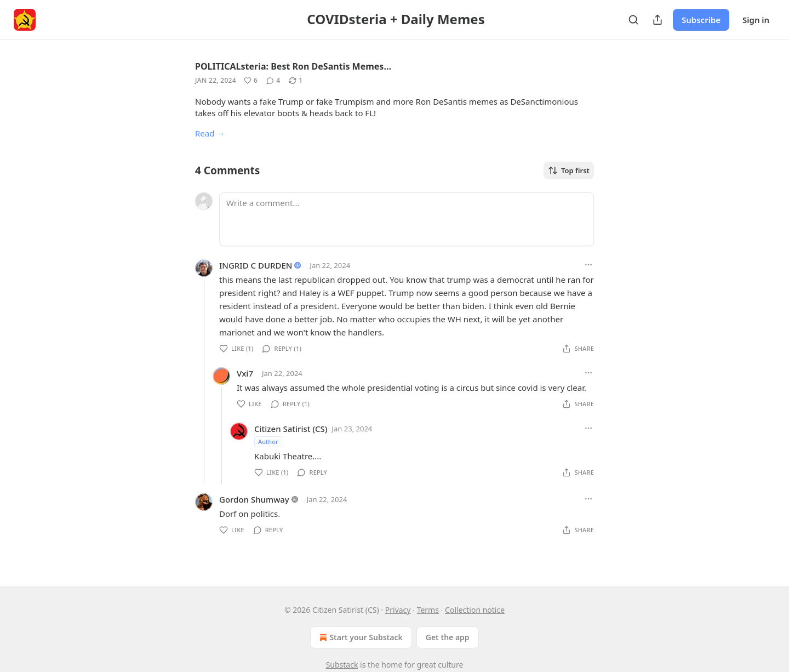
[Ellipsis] (588, 265)
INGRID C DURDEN (256, 265)
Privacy (398, 610)
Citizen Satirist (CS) (291, 429)
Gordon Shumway (254, 499)
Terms (428, 610)
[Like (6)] (251, 81)
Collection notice (475, 610)
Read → (210, 133)
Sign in (756, 20)
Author (268, 442)
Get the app (448, 637)
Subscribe (701, 20)
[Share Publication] (658, 20)
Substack (342, 665)
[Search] (633, 20)
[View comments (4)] (273, 81)
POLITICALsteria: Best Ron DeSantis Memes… (293, 66)
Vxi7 (245, 373)
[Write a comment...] (407, 219)
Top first (569, 170)
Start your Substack (360, 637)
